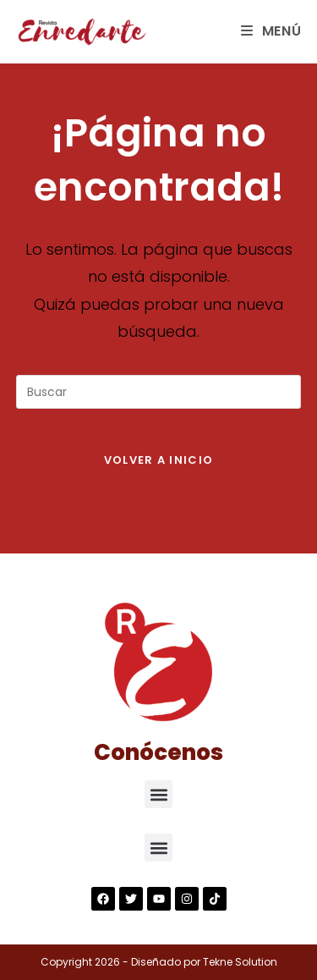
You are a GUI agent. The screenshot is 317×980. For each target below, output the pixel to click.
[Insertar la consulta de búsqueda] (159, 392)
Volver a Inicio (159, 460)
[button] (158, 794)
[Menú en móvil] (271, 31)
